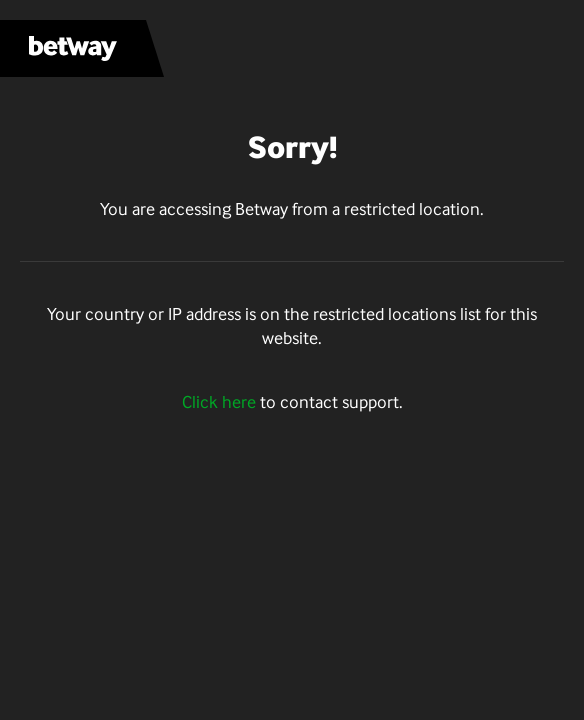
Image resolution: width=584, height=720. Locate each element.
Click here (219, 402)
